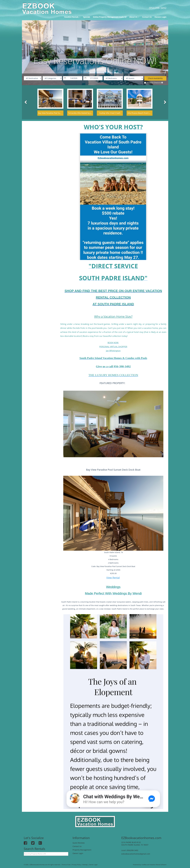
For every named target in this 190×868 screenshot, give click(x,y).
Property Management (82, 850)
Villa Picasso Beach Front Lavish (141, 113)
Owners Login (160, 17)
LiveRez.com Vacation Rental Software (154, 865)
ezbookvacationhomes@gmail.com (136, 854)
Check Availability (155, 78)
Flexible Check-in (153, 83)
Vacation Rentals (72, 17)
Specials (87, 17)
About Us (134, 17)
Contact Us (147, 17)
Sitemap (85, 865)
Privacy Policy (76, 865)
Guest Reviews (79, 843)
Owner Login (78, 853)
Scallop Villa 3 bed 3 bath (110, 113)
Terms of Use (66, 865)
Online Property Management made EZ (110, 17)
